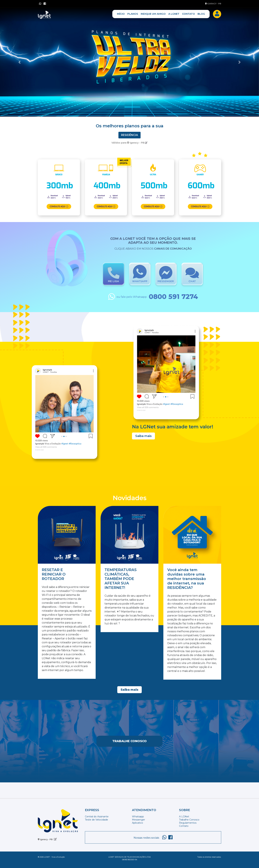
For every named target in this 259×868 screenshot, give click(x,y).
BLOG (201, 14)
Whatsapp (138, 817)
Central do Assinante (97, 817)
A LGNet (184, 817)
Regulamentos (188, 823)
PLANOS (133, 14)
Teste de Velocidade (96, 820)
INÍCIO (121, 14)
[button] (19, 62)
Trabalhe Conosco (129, 741)
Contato (184, 826)
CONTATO (188, 14)
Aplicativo (138, 823)
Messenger (139, 820)
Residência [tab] (129, 135)
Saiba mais (143, 436)
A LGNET (174, 14)
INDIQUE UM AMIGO (153, 14)
